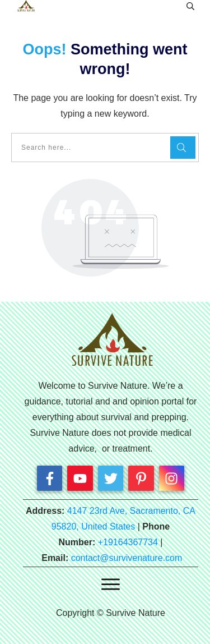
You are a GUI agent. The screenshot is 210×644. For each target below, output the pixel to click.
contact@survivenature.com (127, 558)
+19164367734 (128, 542)
